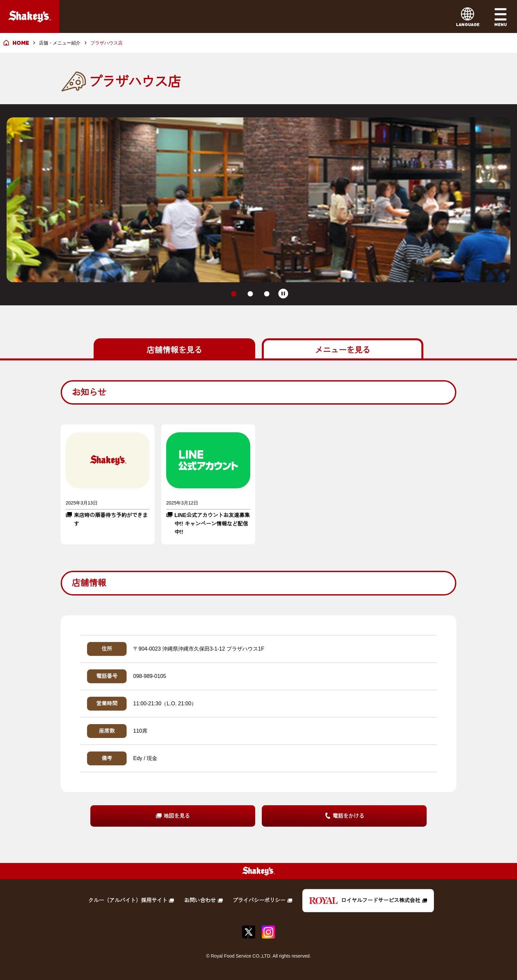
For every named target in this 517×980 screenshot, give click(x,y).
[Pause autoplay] (283, 294)
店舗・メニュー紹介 (60, 43)
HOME (21, 43)
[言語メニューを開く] (468, 16)
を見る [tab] (174, 349)
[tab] (234, 294)
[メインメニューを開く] (501, 16)
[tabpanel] (258, 603)
